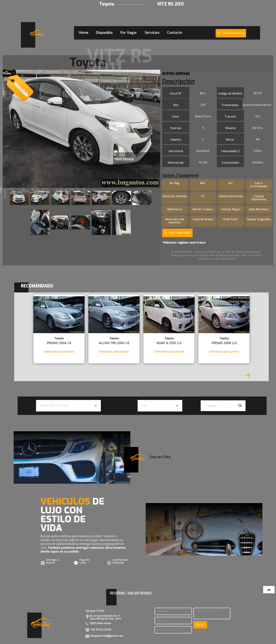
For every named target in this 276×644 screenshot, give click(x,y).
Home (84, 33)
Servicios (152, 33)
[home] (38, 33)
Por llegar (129, 33)
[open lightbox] (81, 129)
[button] (68, 406)
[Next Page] (248, 375)
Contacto (175, 33)
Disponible (104, 33)
